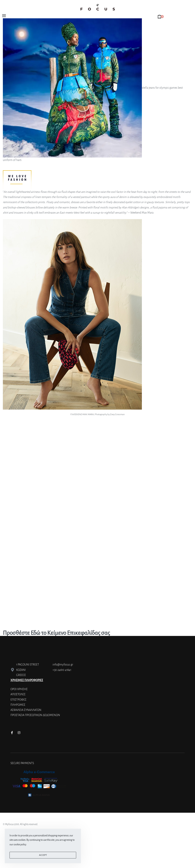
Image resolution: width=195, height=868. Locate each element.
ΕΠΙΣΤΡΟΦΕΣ (18, 700)
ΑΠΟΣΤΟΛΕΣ (18, 694)
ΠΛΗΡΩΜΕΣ (18, 705)
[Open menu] (4, 16)
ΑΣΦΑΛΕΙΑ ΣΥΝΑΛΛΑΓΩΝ (26, 710)
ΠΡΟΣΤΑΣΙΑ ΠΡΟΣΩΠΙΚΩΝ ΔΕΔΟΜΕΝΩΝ (35, 715)
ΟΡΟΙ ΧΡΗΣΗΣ (19, 689)
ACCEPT (43, 855)
